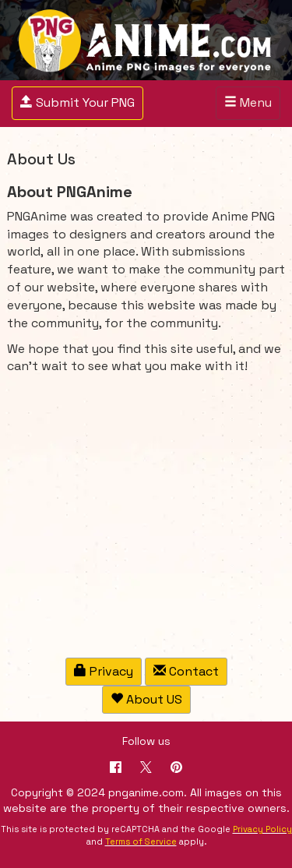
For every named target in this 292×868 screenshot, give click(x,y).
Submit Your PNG (77, 102)
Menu (252, 107)
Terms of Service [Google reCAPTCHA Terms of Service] (141, 842)
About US (146, 699)
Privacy (104, 671)
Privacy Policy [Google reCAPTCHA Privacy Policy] (262, 829)
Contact (186, 671)
